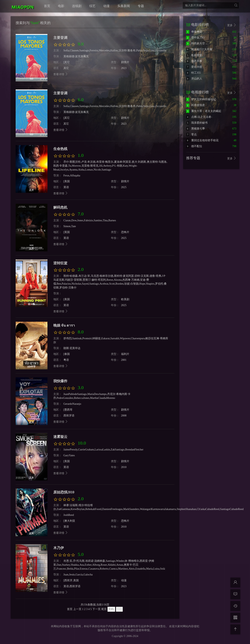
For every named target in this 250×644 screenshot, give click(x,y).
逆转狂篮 (60, 263)
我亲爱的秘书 (197, 123)
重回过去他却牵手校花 (202, 140)
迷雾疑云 (60, 437)
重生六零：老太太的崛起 (204, 111)
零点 (191, 134)
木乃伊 (59, 548)
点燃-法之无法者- (199, 117)
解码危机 (60, 207)
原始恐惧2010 (64, 492)
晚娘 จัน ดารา (64, 325)
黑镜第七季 (196, 129)
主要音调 (60, 93)
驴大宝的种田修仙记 (201, 99)
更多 (232, 93)
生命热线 (60, 149)
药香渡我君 (196, 105)
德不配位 (194, 146)
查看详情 (61, 130)
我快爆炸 (60, 381)
